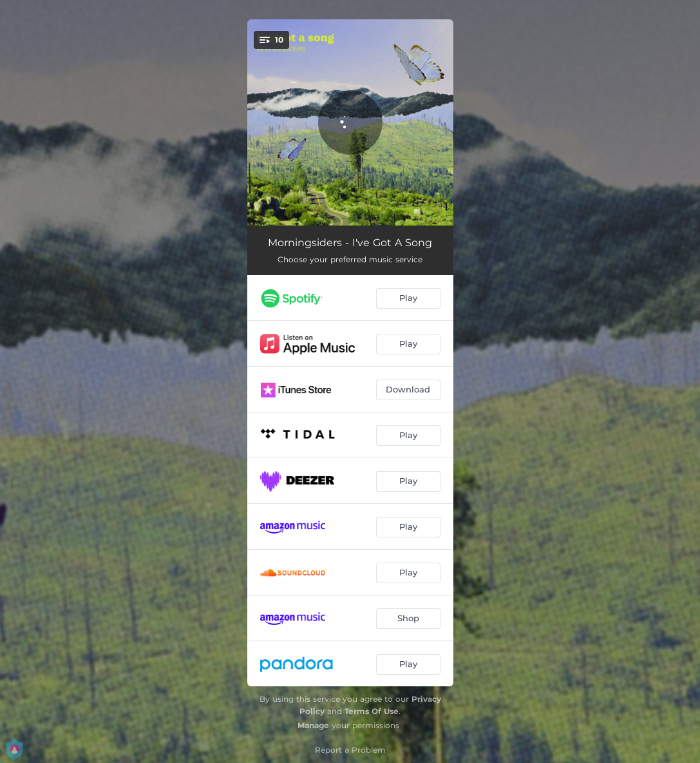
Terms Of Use (372, 711)
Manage (313, 725)
